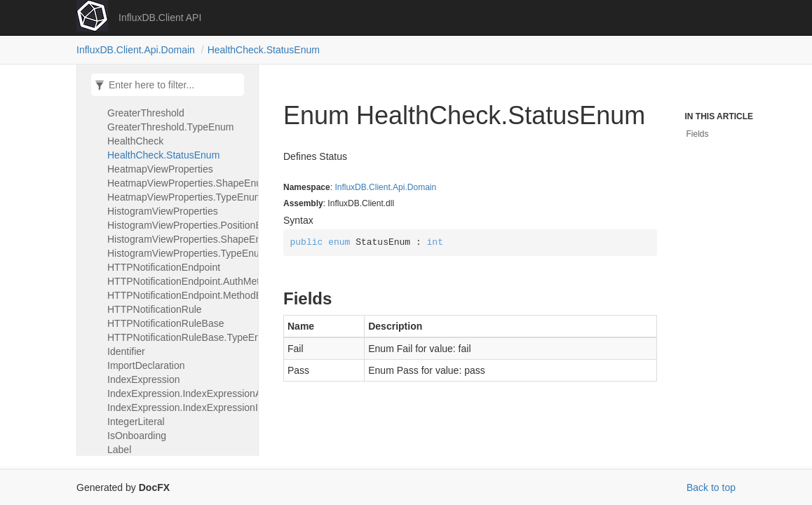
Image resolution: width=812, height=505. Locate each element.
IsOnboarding (137, 436)
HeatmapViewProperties (160, 169)
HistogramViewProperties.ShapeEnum (179, 239)
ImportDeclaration (146, 365)
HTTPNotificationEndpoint (164, 267)
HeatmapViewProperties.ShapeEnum (179, 183)
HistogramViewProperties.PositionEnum (179, 225)
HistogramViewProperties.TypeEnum (179, 253)
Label (119, 450)
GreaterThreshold (146, 113)
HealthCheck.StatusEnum (264, 50)
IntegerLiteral (136, 422)
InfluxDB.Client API (160, 18)
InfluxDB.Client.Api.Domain (136, 50)
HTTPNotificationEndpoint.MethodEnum (179, 295)
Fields (698, 134)
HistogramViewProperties (163, 211)
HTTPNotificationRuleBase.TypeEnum (179, 337)
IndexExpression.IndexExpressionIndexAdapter (179, 408)
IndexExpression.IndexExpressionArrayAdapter (179, 393)
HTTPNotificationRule (155, 309)
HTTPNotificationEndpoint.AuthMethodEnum (179, 281)
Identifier (126, 351)
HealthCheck (135, 141)
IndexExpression (144, 379)
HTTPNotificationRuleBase (166, 323)
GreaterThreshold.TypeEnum (171, 127)
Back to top (711, 487)
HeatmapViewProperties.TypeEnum (179, 197)
